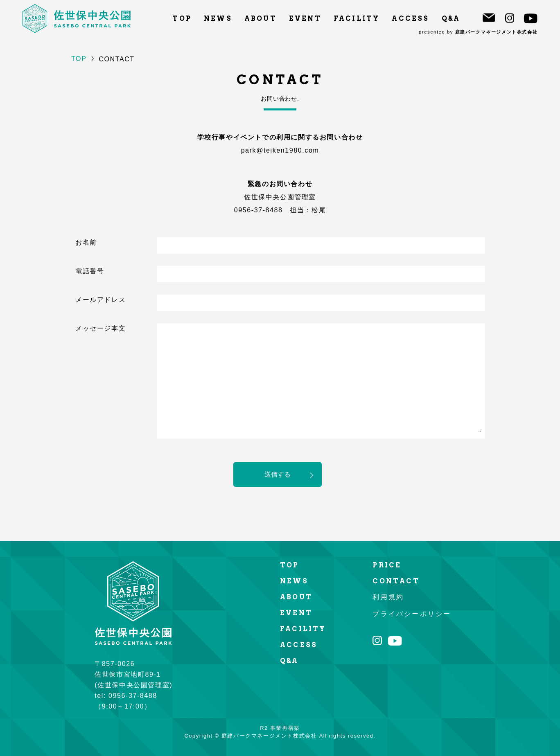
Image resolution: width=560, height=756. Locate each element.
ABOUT (261, 19)
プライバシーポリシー (412, 614)
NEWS (218, 19)
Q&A (451, 19)
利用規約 (388, 597)
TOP (182, 19)
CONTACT (396, 581)
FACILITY (357, 19)
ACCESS (410, 19)
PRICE (387, 565)
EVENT (305, 19)
